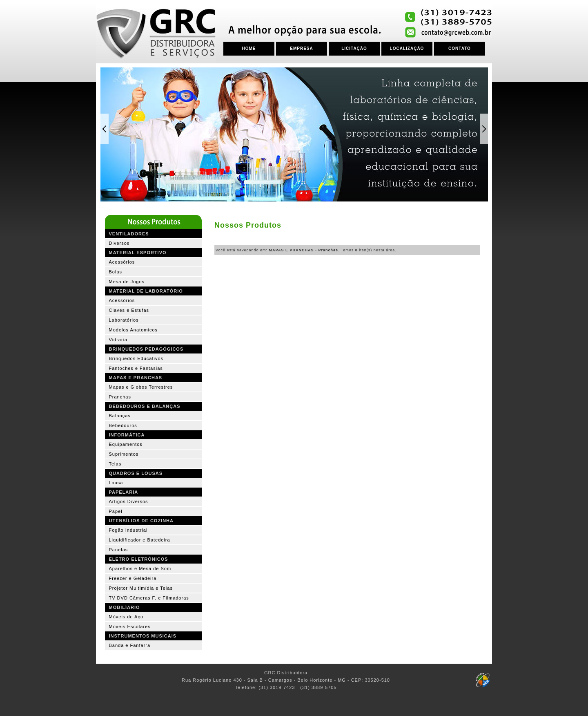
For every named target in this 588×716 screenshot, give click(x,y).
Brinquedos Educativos (136, 358)
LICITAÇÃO (354, 48)
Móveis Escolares (130, 626)
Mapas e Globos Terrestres (141, 387)
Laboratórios (124, 320)
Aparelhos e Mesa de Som (140, 568)
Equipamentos (126, 444)
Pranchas (120, 397)
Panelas (119, 550)
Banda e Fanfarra (130, 645)
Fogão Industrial (128, 530)
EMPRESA (301, 48)
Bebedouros (123, 425)
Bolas (116, 272)
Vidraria (118, 340)
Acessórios (122, 262)
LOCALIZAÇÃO (407, 48)
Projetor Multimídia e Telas (141, 588)
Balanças (120, 416)
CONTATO (460, 48)
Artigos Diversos (129, 501)
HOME (249, 48)
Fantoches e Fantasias (136, 368)
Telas (115, 464)
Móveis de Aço (126, 617)
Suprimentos (124, 454)
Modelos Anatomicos (134, 330)
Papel (116, 511)
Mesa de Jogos (127, 282)
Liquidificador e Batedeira (140, 540)
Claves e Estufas (129, 310)
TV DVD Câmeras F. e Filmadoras (149, 598)
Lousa (116, 483)
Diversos (119, 243)
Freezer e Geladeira (133, 578)
